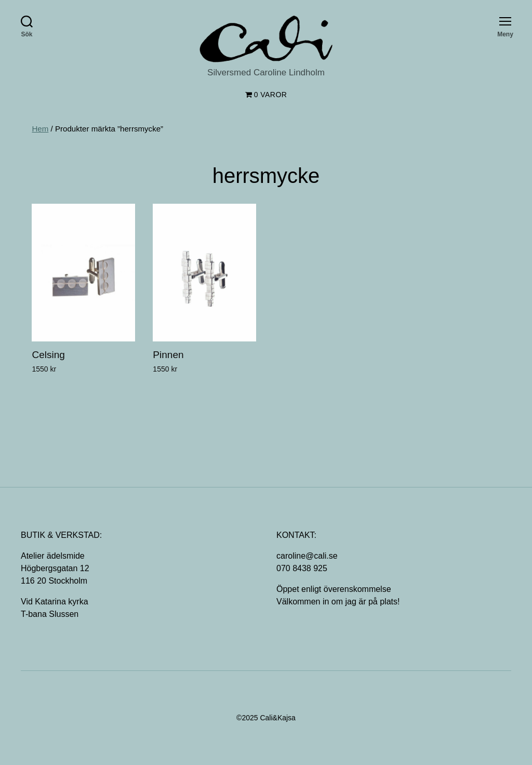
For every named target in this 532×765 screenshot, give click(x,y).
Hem (40, 129)
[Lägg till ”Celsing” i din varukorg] (37, 388)
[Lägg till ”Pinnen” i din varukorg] (158, 388)
